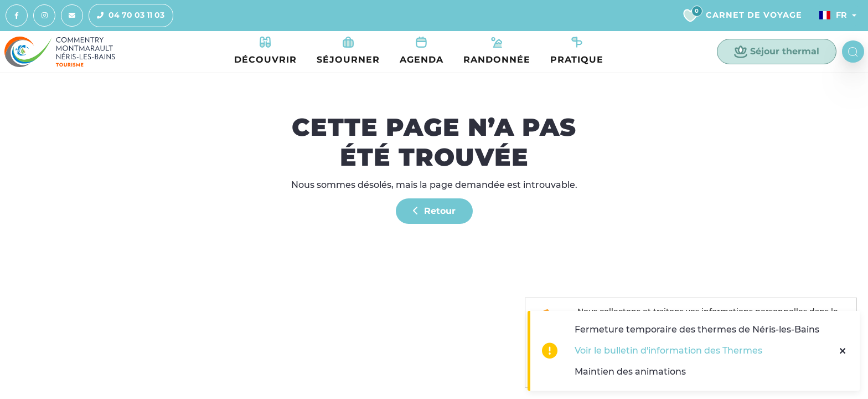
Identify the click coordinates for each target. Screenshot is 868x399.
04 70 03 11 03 (127, 16)
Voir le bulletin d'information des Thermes (668, 351)
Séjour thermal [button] (777, 52)
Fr (833, 15)
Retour (434, 211)
